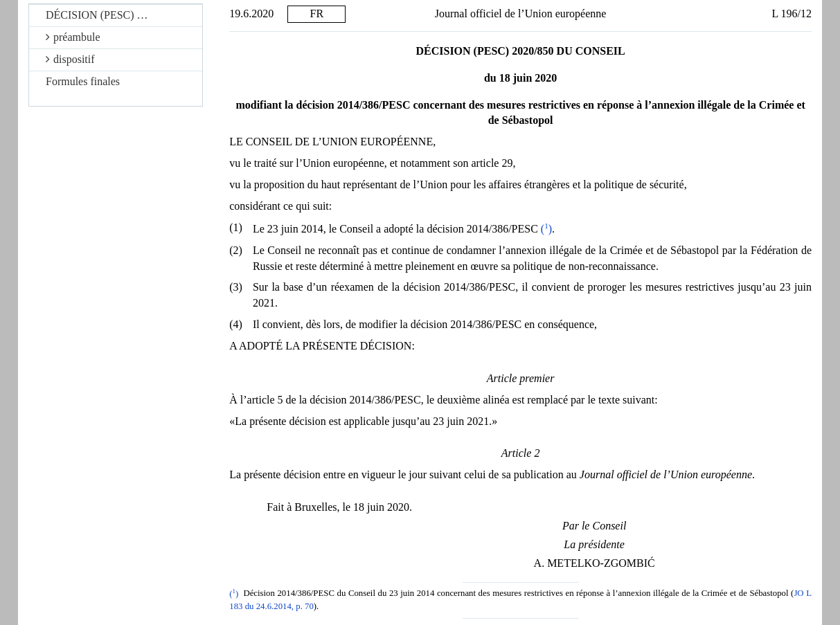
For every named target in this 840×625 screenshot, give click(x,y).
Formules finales (83, 81)
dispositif (70, 59)
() (546, 229)
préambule (73, 37)
